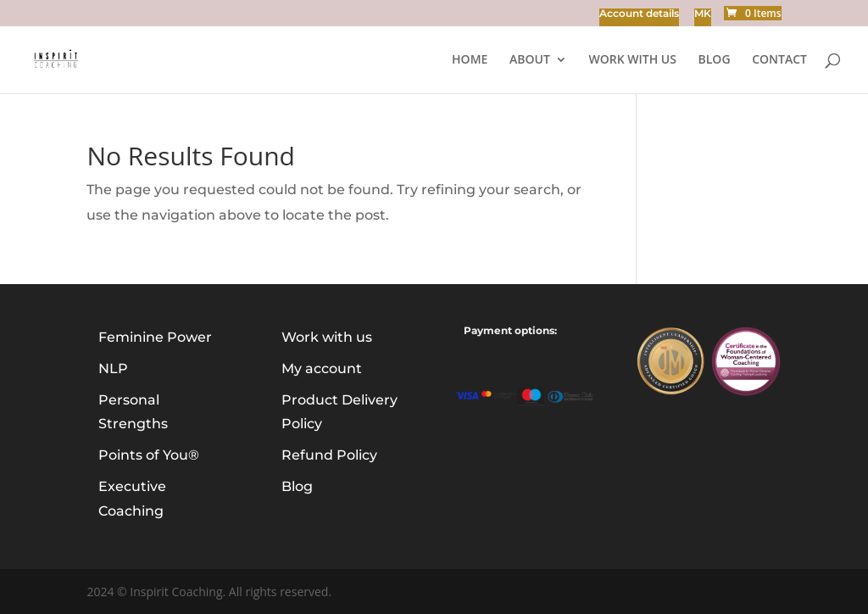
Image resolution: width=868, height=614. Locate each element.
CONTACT (779, 60)
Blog (297, 486)
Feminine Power (155, 337)
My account (322, 368)
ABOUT (530, 60)
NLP (113, 368)
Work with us (632, 60)
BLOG (715, 60)
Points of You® (149, 455)
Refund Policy (329, 455)
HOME (470, 60)
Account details (639, 14)
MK (703, 14)
